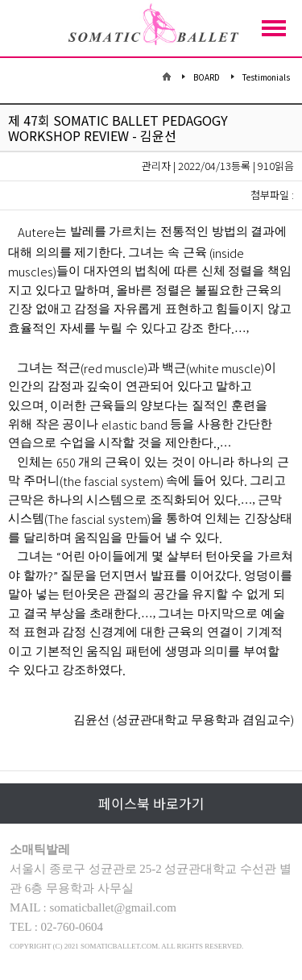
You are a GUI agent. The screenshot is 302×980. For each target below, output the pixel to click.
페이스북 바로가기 (151, 803)
